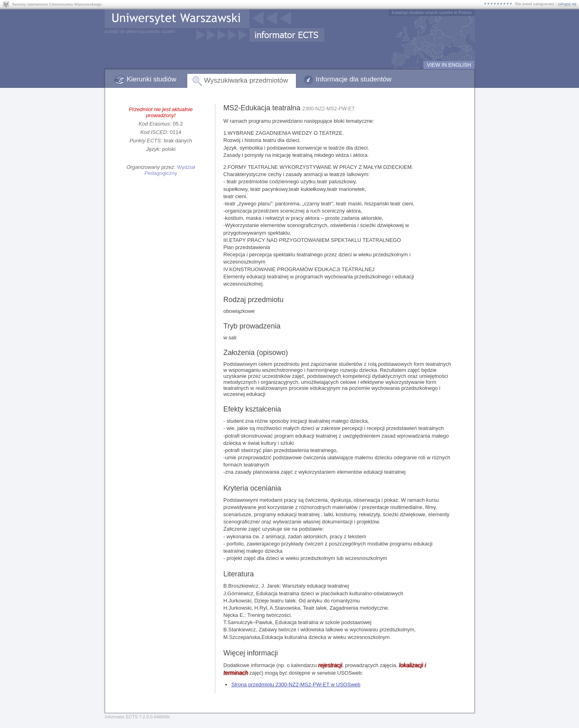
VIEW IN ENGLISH (449, 65)
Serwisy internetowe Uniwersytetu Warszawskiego (57, 4)
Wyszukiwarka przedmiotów (246, 80)
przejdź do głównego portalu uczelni (140, 31)
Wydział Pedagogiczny (170, 170)
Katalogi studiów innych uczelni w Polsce (432, 12)
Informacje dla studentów (353, 79)
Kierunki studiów (152, 79)
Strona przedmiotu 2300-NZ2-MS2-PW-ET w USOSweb (296, 684)
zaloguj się (567, 4)
